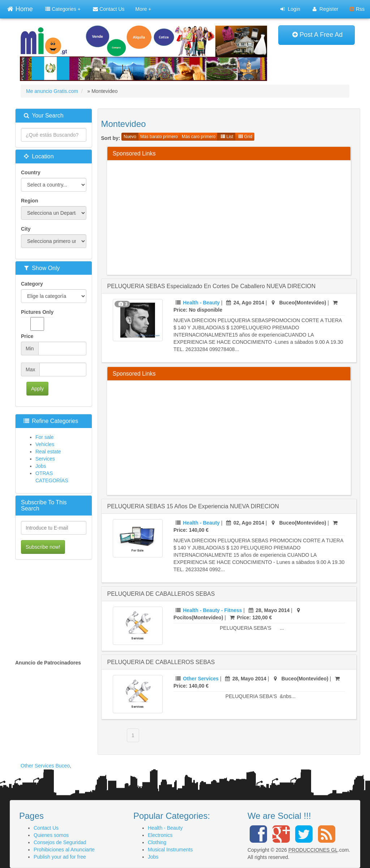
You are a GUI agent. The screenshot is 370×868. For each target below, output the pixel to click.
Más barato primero (159, 137)
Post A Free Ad (317, 35)
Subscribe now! (43, 547)
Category (32, 284)
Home (20, 8)
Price (27, 336)
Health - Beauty (201, 303)
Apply (37, 389)
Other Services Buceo (45, 766)
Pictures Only (37, 320)
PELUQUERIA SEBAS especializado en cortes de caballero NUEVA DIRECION (212, 286)
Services (45, 459)
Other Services (201, 679)
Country (31, 172)
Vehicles (45, 444)
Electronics (160, 835)
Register (325, 9)
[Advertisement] (241, 217)
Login (290, 9)
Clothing (157, 842)
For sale (45, 437)
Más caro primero (199, 137)
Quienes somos (51, 835)
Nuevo (130, 137)
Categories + (63, 9)
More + (143, 9)
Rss (357, 9)
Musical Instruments (170, 850)
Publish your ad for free (60, 857)
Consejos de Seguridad (60, 842)
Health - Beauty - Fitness (212, 610)
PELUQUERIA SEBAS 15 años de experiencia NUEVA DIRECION (193, 506)
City (26, 229)
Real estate (48, 452)
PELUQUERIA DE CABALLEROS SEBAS (161, 594)
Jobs (41, 466)
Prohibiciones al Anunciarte (64, 850)
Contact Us (109, 9)
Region (29, 201)
